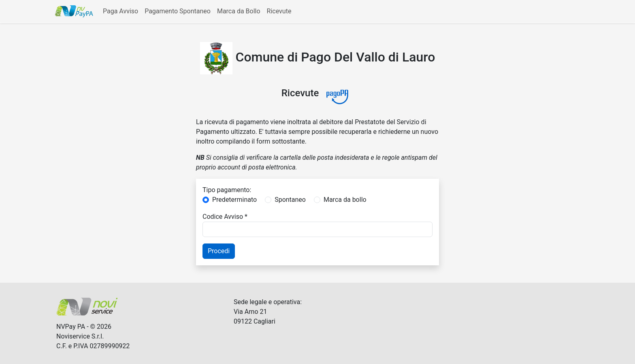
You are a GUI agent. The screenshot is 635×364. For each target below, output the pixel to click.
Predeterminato (234, 200)
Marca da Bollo (239, 11)
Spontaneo (290, 200)
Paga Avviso (120, 11)
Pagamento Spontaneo (178, 11)
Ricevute (279, 11)
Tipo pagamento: (227, 190)
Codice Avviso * (225, 217)
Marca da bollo (345, 200)
